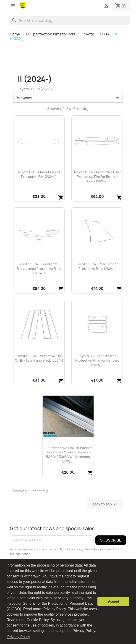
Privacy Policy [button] (19, 637)
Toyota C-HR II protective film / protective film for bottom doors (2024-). (97, 177)
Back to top (105, 504)
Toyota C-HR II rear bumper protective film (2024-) (39, 174)
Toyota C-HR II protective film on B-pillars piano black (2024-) (39, 358)
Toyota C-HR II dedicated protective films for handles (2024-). (97, 360)
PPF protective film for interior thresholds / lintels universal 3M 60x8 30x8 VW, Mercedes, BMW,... (68, 455)
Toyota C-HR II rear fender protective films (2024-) (97, 266)
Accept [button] (113, 602)
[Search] (70, 20)
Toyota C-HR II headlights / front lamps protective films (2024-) (39, 269)
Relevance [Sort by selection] (68, 98)
